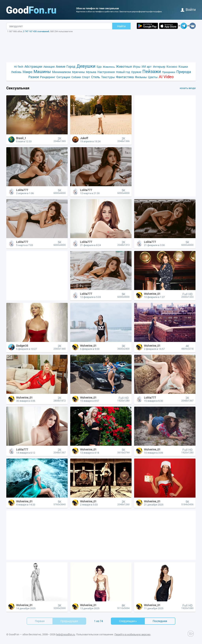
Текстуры (108, 77)
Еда (99, 67)
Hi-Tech (19, 67)
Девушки (86, 66)
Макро (28, 72)
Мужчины (78, 72)
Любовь (16, 72)
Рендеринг (48, 77)
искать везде (188, 88)
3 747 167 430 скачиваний (36, 31)
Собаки (76, 77)
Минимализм (61, 72)
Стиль (96, 77)
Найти (121, 26)
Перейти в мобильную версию (132, 634)
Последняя (160, 621)
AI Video (166, 77)
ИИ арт (147, 66)
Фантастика (125, 77)
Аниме (61, 66)
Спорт (86, 77)
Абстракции (33, 66)
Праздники (169, 72)
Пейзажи (152, 71)
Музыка (91, 72)
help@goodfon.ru (65, 634)
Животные (124, 66)
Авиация (49, 67)
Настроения (106, 72)
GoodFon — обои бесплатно (25, 634)
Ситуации (63, 77)
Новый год (123, 72)
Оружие (136, 72)
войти (188, 9)
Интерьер (159, 67)
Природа (184, 72)
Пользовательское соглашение (95, 634)
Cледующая (128, 621)
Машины (42, 72)
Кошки (183, 66)
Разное (34, 77)
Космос (172, 66)
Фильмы (141, 77)
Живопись (109, 67)
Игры (137, 66)
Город (71, 66)
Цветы (153, 77)
